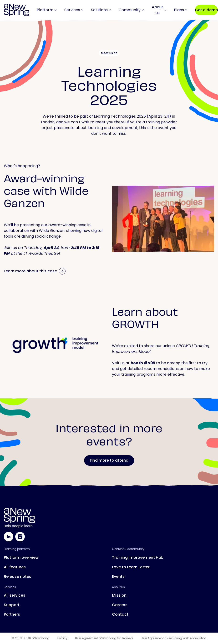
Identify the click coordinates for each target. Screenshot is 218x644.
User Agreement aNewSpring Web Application (174, 638)
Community (131, 10)
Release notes (18, 577)
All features (15, 567)
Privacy (62, 638)
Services (74, 10)
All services (15, 595)
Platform (47, 10)
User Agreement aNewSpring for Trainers (104, 638)
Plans (181, 10)
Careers (120, 605)
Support (12, 605)
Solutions (101, 10)
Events (118, 577)
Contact (120, 614)
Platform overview (21, 557)
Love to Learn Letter (131, 567)
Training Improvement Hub (138, 557)
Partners (12, 614)
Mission (119, 595)
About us (159, 10)
